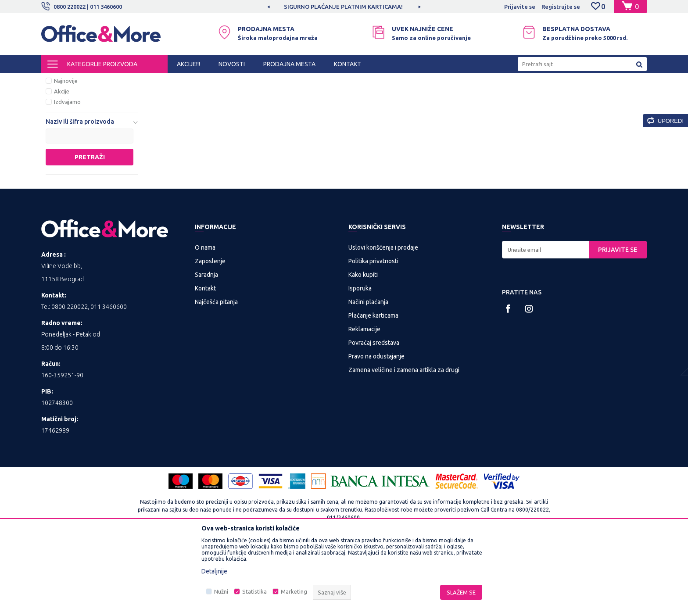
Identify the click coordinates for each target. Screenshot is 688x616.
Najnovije (66, 154)
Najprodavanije (73, 143)
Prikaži (544, 96)
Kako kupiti (363, 347)
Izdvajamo (67, 175)
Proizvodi (94, 81)
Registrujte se (561, 7)
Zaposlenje (210, 334)
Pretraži (90, 230)
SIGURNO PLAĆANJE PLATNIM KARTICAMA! (343, 7)
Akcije (62, 164)
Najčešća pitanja (216, 375)
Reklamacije (364, 402)
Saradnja (206, 347)
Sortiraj (455, 96)
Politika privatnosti (373, 334)
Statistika (254, 591)
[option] (344, 7)
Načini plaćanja (368, 375)
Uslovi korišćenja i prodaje (383, 320)
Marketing (294, 591)
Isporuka (360, 361)
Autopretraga (410, 96)
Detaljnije (214, 571)
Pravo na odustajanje (376, 429)
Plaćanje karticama (373, 388)
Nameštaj (202, 81)
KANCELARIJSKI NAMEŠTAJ (148, 81)
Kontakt (205, 361)
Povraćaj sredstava (374, 415)
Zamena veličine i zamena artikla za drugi (404, 443)
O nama (205, 320)
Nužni (221, 591)
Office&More (58, 81)
